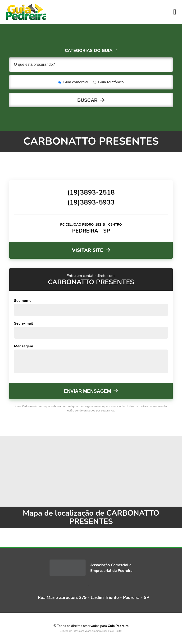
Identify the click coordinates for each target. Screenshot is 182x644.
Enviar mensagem (88, 391)
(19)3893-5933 (91, 202)
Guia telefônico (108, 82)
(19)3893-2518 (91, 192)
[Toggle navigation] (175, 12)
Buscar (87, 100)
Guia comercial (73, 82)
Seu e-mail (23, 323)
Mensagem (24, 346)
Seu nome (23, 301)
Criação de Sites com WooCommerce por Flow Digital (91, 631)
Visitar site (87, 250)
